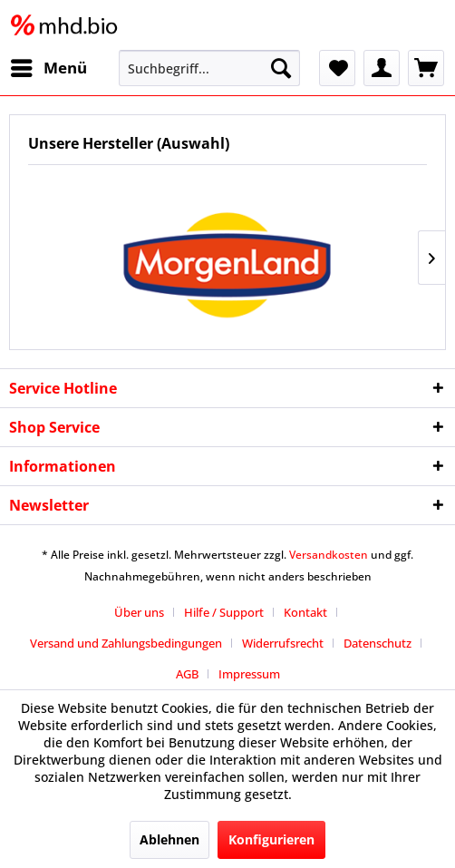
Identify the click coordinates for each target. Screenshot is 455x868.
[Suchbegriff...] (210, 68)
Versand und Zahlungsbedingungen (126, 643)
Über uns (139, 612)
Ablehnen (169, 839)
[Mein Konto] (382, 68)
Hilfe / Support (224, 612)
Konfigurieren (271, 839)
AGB (187, 674)
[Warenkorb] (426, 68)
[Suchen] (281, 68)
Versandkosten (329, 555)
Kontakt (305, 612)
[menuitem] (48, 68)
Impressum (249, 674)
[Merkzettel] (337, 68)
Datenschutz (378, 643)
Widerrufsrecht (283, 643)
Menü (49, 66)
